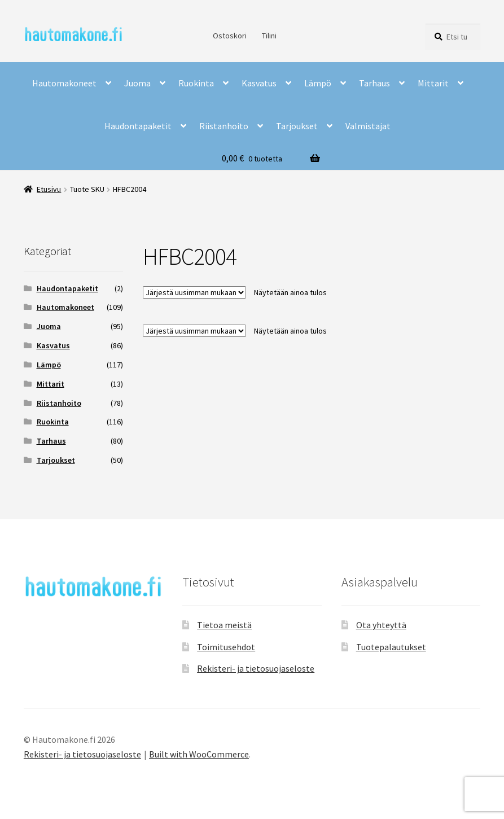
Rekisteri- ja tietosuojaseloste (256, 668)
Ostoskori (230, 36)
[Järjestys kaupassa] (194, 292)
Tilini (269, 36)
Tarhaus (374, 83)
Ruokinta (196, 83)
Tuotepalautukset (391, 647)
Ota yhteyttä (381, 625)
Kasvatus (259, 83)
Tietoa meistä (224, 625)
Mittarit (433, 83)
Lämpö (318, 83)
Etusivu (49, 189)
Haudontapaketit (138, 126)
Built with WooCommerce (199, 754)
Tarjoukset (297, 126)
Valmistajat (368, 126)
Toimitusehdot (226, 647)
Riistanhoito (224, 126)
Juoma (137, 83)
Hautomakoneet (64, 83)
